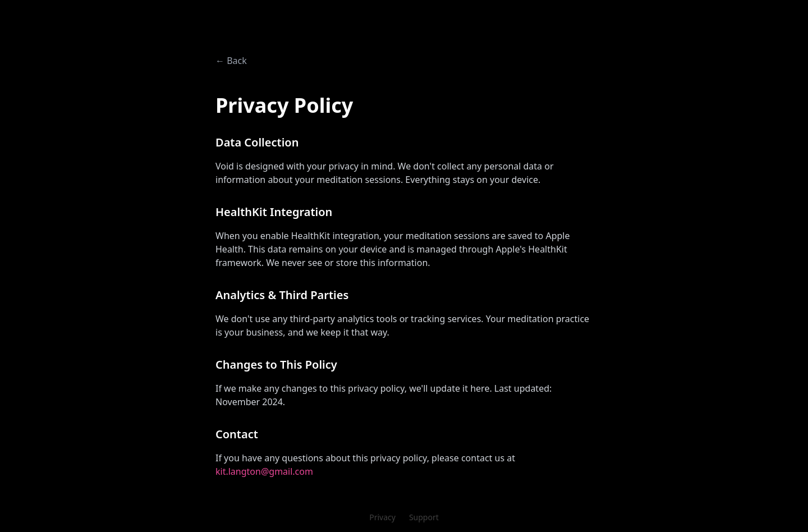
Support (424, 517)
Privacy (382, 517)
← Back (231, 61)
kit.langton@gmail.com (264, 471)
